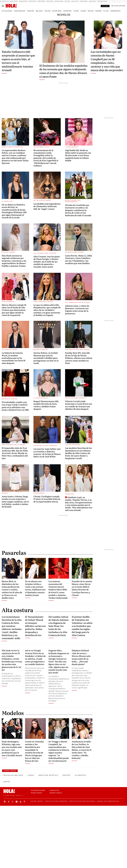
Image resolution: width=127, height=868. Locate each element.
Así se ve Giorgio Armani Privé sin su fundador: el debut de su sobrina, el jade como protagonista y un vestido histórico (35, 657)
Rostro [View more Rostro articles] (67, 775)
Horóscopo (115, 11)
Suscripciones (38, 790)
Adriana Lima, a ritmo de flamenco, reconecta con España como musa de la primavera (77, 310)
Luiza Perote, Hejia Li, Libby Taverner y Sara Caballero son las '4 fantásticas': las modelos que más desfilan (79, 259)
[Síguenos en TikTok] (17, 802)
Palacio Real (32, 1)
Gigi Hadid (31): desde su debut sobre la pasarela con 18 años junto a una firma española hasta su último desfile (78, 155)
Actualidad (7, 11)
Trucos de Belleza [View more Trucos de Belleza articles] (13, 775)
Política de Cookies (56, 801)
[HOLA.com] (11, 6)
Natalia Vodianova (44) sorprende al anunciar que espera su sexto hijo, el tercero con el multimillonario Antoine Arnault (18, 61)
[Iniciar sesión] (118, 6)
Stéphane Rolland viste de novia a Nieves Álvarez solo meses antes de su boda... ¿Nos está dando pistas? (81, 657)
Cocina (48, 11)
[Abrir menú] (3, 6)
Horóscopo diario (102, 1)
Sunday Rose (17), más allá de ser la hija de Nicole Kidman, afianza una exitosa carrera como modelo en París (79, 358)
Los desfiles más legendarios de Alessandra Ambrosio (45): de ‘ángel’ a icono (47, 206)
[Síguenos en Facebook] (9, 802)
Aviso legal (37, 801)
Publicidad (36, 793)
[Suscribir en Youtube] (21, 802)
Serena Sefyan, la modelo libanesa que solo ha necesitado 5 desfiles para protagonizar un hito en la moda (46, 358)
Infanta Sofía (84, 1)
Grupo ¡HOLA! (56, 793)
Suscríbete (105, 6)
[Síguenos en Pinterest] (25, 802)
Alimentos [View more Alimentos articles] (80, 775)
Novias (91, 11)
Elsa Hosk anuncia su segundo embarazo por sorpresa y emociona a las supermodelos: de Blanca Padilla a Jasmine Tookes (14, 261)
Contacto (54, 790)
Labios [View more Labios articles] (7, 782)
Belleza (39, 11)
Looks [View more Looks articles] (31, 775)
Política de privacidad (82, 801)
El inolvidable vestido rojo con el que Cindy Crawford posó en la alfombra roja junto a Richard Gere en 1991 (15, 406)
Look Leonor (92, 1)
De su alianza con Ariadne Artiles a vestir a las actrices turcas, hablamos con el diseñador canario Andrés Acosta (35, 588)
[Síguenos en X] (13, 802)
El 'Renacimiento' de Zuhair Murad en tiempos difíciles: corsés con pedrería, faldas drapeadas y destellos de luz (35, 626)
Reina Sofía (50, 1)
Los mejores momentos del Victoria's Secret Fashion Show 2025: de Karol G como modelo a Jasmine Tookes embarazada (58, 590)
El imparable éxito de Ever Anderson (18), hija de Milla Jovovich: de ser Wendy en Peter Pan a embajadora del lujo (15, 453)
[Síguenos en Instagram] (5, 802)
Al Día (106, 11)
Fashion (30, 11)
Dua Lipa (67, 1)
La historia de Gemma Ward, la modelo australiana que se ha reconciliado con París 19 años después (14, 358)
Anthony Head (59, 1)
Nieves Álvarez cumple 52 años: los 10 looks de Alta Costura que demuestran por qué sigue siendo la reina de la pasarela (14, 310)
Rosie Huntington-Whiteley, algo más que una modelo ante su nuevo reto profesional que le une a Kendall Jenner (12, 748)
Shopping (67, 11)
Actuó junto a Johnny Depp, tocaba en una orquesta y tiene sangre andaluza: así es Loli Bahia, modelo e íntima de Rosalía (15, 502)
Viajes (83, 11)
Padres (99, 11)
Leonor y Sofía (14, 1)
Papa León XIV (23, 1)
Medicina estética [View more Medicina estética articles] (48, 775)
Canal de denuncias (108, 801)
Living (76, 11)
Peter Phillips (41, 1)
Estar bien (57, 11)
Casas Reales (19, 11)
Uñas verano (75, 1)
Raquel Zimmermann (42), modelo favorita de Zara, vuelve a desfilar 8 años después (46, 405)
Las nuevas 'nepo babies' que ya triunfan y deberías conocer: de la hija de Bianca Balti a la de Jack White (47, 453)
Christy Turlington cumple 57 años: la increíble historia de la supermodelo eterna (47, 499)
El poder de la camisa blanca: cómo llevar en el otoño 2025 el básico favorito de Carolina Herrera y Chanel (82, 588)
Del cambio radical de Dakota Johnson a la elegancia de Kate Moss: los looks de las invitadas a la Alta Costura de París (59, 626)
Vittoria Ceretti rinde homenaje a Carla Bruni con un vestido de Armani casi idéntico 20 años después (79, 405)
